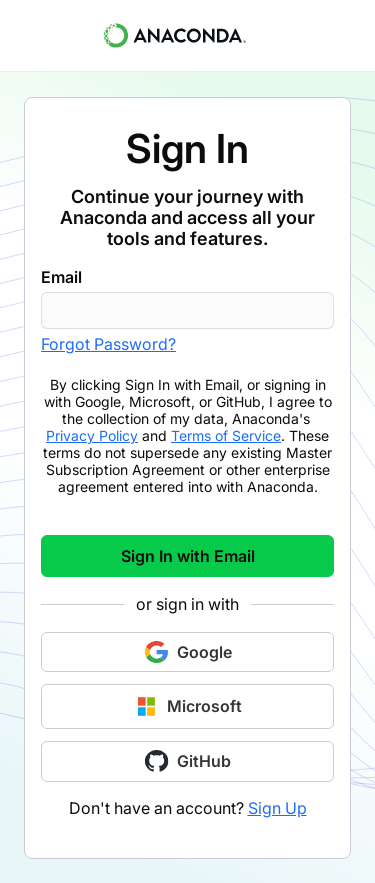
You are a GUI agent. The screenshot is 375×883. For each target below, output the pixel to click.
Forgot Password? (108, 344)
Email (61, 277)
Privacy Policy (92, 435)
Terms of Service (226, 435)
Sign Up (277, 808)
